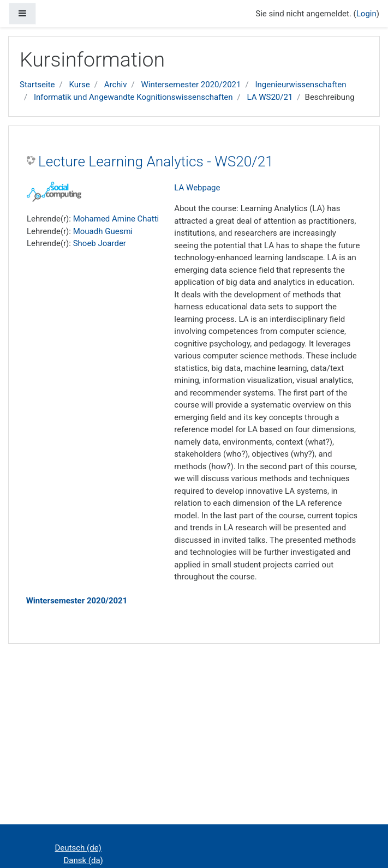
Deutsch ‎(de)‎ (78, 848)
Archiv (116, 85)
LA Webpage (197, 188)
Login (366, 14)
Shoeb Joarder (100, 243)
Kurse (79, 85)
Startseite (37, 85)
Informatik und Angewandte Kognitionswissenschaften (133, 97)
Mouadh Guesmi (103, 231)
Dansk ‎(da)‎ (83, 860)
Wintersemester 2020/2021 (191, 85)
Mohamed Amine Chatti (116, 219)
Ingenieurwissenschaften (300, 85)
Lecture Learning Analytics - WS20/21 (156, 161)
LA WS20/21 (270, 97)
